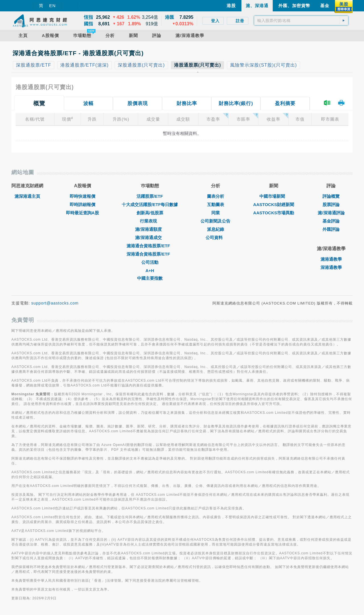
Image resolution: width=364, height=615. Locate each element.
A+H (150, 271)
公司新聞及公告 (215, 221)
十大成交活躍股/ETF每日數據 (150, 204)
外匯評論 (331, 229)
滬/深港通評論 (331, 213)
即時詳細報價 (82, 204)
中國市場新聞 (274, 196)
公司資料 (216, 237)
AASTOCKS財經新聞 (274, 204)
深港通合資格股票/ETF (150, 254)
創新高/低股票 (150, 213)
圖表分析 (216, 196)
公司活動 (150, 262)
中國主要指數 (150, 278)
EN (52, 6)
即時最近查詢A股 (82, 213)
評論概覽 (331, 196)
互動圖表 (216, 204)
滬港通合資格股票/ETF (150, 246)
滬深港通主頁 (27, 196)
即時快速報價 (82, 196)
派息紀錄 (216, 229)
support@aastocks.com (55, 303)
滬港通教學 (331, 259)
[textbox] (301, 20)
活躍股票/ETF (150, 196)
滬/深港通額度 (150, 229)
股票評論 (331, 204)
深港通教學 (331, 267)
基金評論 (331, 221)
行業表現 (150, 221)
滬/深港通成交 (150, 237)
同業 (216, 213)
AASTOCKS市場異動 (274, 213)
